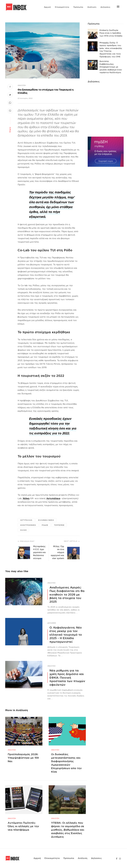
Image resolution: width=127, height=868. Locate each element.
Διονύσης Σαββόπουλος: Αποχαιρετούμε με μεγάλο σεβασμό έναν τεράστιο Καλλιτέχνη (111, 67)
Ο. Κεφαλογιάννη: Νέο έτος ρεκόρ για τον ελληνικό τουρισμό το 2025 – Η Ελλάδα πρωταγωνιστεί (66, 635)
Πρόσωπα (78, 7)
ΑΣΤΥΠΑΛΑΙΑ (26, 520)
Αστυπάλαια (53, 499)
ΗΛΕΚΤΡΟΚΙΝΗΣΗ (28, 525)
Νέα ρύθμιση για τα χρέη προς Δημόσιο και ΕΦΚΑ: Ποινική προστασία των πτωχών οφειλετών (67, 678)
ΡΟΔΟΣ (45, 525)
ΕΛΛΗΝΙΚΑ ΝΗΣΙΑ (46, 520)
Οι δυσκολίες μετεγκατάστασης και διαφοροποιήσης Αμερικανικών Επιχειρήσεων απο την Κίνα (66, 763)
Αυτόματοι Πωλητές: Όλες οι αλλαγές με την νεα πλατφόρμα (23, 826)
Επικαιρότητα (62, 7)
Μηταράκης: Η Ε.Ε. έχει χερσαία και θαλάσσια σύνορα (40, 552)
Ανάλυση (92, 7)
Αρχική (47, 7)
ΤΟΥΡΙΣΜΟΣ (59, 525)
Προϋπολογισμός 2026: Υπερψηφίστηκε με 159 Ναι (23, 758)
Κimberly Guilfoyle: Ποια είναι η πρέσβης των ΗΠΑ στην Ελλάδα (111, 33)
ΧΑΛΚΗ (23, 530)
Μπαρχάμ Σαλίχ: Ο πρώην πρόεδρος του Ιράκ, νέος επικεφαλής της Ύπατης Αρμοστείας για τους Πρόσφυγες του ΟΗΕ (111, 50)
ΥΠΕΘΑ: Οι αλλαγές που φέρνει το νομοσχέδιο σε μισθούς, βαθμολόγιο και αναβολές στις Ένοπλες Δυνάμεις (68, 830)
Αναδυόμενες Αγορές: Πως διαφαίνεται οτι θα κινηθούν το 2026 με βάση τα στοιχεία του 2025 (67, 595)
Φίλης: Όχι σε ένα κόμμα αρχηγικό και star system (57, 552)
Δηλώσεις (105, 7)
